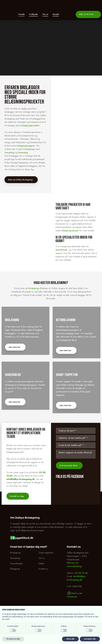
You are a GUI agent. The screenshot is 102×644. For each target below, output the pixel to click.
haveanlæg (23, 153)
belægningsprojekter (30, 125)
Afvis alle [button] (70, 639)
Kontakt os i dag (17, 521)
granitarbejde (61, 250)
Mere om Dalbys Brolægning (20, 180)
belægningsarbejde (70, 231)
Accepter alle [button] (90, 639)
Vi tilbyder (33, 14)
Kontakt (56, 14)
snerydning (9, 153)
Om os (45, 14)
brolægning (34, 288)
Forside (21, 14)
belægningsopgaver (26, 146)
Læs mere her (16, 362)
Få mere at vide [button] (13, 639)
